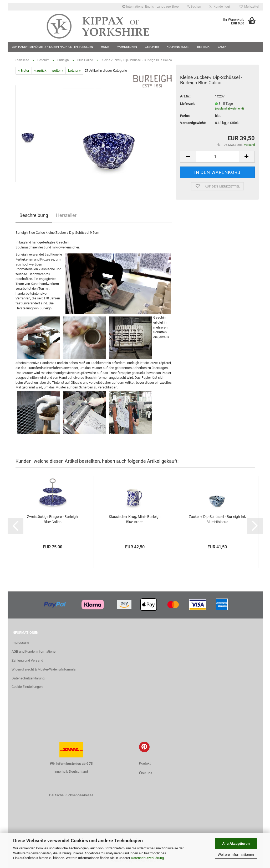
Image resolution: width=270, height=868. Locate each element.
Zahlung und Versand (27, 660)
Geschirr (152, 47)
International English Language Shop (151, 7)
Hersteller (66, 215)
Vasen (222, 47)
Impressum (20, 643)
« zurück (40, 71)
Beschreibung (34, 215)
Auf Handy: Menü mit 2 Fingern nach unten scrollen (53, 47)
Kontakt (145, 763)
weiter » (57, 71)
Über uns (146, 773)
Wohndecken (127, 47)
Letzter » (74, 71)
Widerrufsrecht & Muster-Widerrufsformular (44, 669)
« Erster (24, 71)
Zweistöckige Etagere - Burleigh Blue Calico (52, 519)
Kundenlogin (220, 7)
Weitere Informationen (236, 855)
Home (105, 47)
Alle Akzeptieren (236, 844)
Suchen (194, 7)
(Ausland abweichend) (230, 109)
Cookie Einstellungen (27, 687)
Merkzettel (249, 7)
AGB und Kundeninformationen (34, 651)
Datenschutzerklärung (147, 858)
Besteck (203, 47)
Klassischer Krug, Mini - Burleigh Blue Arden (135, 519)
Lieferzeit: (188, 104)
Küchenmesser (178, 47)
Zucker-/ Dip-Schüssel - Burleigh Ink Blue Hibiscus (217, 519)
